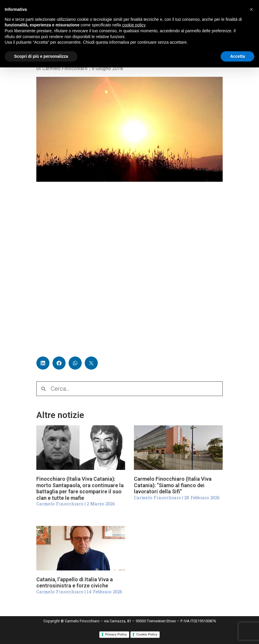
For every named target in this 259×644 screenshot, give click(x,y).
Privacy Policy (116, 634)
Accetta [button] (237, 56)
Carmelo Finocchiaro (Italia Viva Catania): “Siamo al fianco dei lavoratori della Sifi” (173, 485)
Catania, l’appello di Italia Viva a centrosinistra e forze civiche (75, 583)
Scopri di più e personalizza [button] (41, 56)
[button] (43, 363)
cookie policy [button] (134, 25)
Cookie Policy (147, 634)
